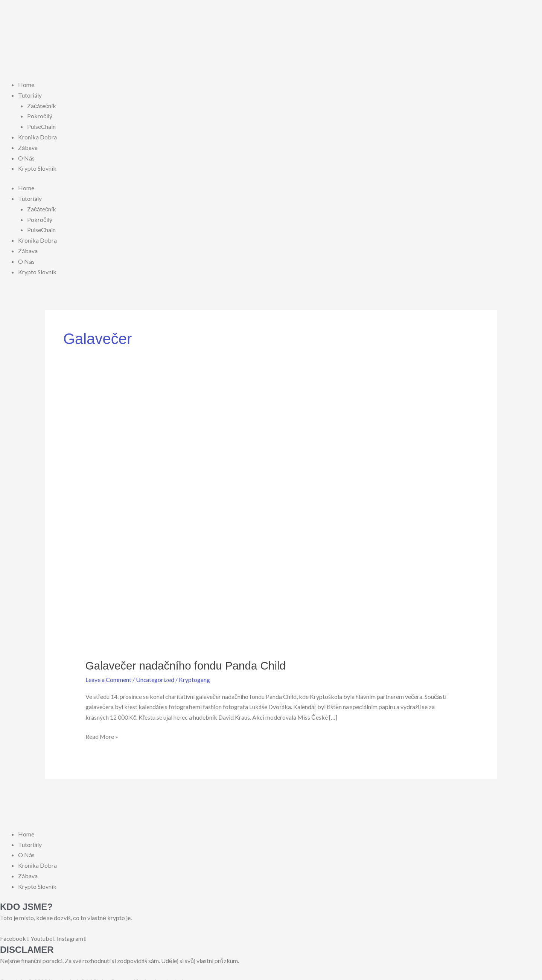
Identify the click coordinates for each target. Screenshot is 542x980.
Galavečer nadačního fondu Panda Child (187, 661)
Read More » (102, 731)
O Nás (26, 156)
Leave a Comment (108, 675)
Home (26, 85)
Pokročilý (40, 115)
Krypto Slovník (37, 167)
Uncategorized (155, 675)
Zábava (28, 146)
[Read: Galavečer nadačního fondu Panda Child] (271, 520)
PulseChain (41, 126)
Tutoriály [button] (30, 95)
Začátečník (42, 105)
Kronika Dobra (37, 136)
